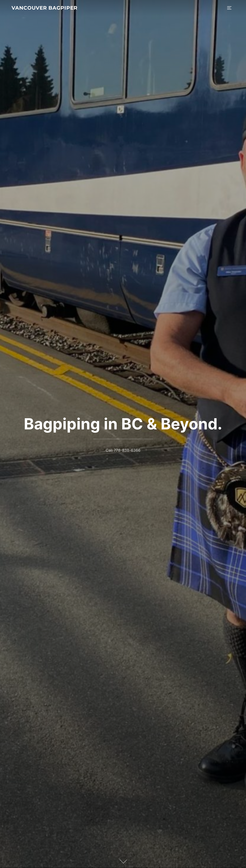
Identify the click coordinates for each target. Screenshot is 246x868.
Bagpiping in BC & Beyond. (123, 424)
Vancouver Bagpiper (44, 8)
